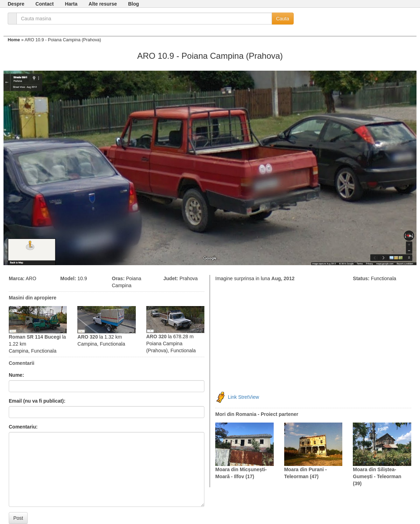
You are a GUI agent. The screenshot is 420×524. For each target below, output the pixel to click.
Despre (16, 4)
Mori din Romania (236, 414)
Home (14, 40)
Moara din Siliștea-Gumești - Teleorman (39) (377, 476)
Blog (134, 4)
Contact (44, 4)
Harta (71, 4)
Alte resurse (103, 4)
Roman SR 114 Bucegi (35, 337)
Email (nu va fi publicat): (37, 401)
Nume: (16, 375)
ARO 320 (87, 337)
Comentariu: (23, 427)
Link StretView (243, 397)
